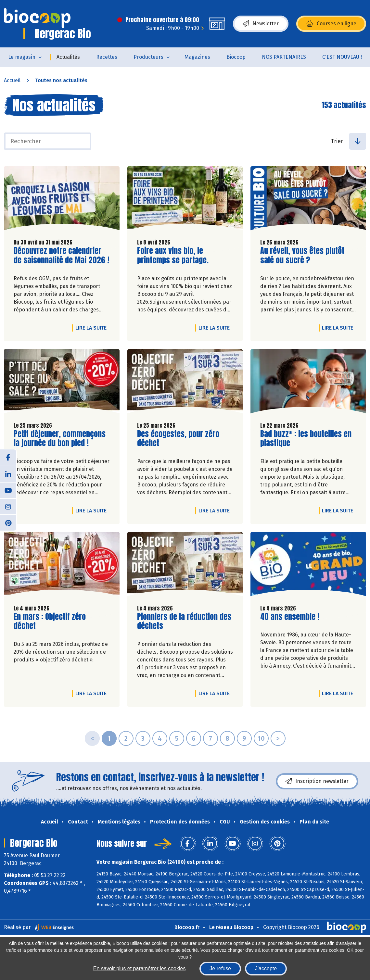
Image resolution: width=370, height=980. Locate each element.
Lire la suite (93, 328)
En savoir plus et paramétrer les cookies (140, 968)
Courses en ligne (331, 24)
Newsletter (261, 24)
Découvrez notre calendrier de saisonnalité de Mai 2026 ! (61, 256)
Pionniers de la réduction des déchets (184, 622)
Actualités (68, 57)
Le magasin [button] (22, 57)
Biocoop (236, 57)
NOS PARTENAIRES (284, 57)
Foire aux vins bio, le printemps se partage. (174, 256)
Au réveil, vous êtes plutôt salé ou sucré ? (302, 256)
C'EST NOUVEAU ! (342, 57)
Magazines (197, 57)
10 (261, 738)
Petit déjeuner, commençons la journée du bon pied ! (60, 439)
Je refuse (220, 968)
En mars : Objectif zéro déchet (51, 622)
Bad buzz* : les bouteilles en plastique (306, 439)
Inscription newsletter (317, 781)
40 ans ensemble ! (290, 617)
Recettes (107, 57)
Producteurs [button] (148, 57)
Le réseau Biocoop (231, 927)
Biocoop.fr (187, 927)
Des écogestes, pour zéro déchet (178, 439)
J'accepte (266, 968)
